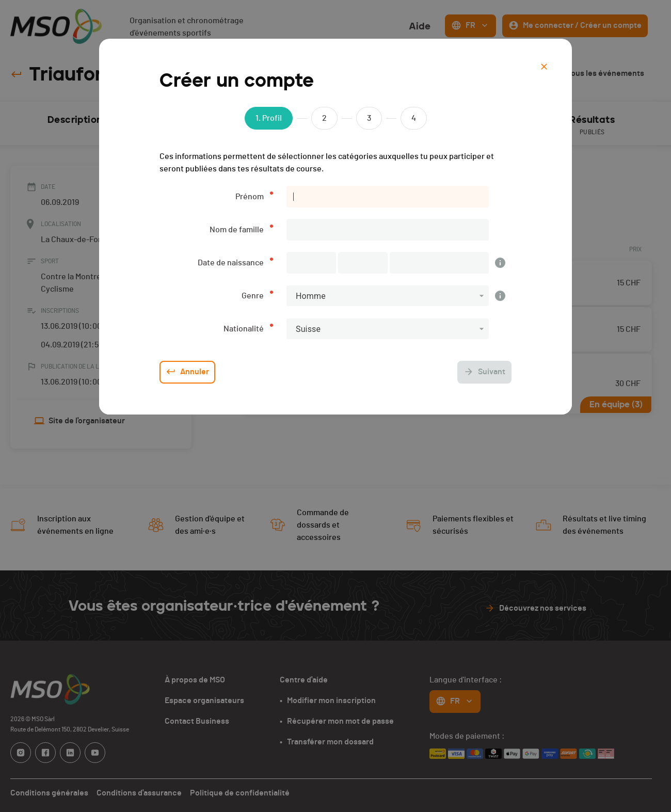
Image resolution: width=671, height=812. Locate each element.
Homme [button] (311, 296)
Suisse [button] (308, 329)
